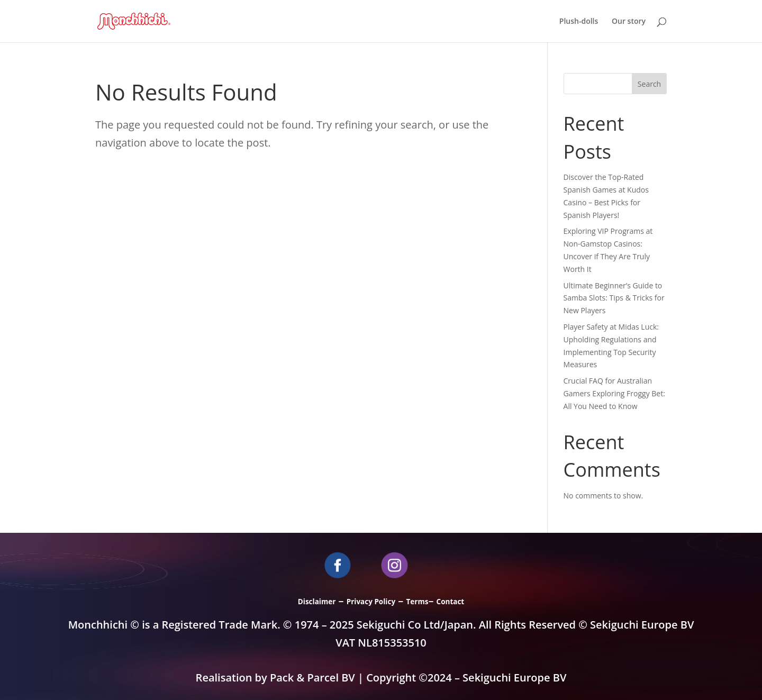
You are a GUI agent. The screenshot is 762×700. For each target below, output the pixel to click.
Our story (629, 22)
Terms (417, 602)
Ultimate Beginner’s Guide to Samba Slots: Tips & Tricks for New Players (614, 298)
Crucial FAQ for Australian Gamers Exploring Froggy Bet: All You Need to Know (614, 393)
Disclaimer (317, 602)
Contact (451, 602)
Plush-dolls (579, 22)
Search (649, 84)
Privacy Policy (371, 602)
